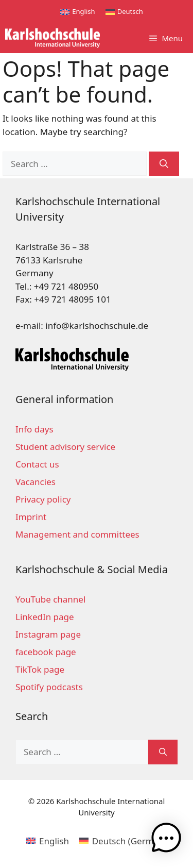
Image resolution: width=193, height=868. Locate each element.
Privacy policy (43, 499)
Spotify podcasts (49, 687)
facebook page (46, 652)
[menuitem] (77, 12)
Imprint (31, 517)
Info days (34, 429)
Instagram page (48, 634)
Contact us (37, 464)
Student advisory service (65, 447)
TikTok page (40, 669)
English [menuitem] (83, 11)
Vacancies (36, 482)
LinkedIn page (45, 617)
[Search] (164, 164)
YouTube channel (50, 599)
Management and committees (77, 534)
